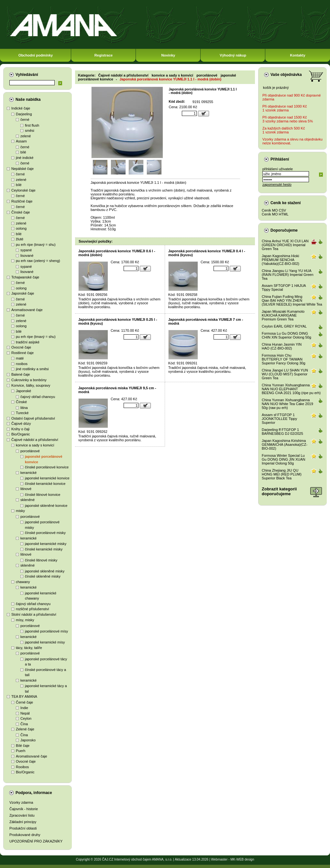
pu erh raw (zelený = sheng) (38, 261)
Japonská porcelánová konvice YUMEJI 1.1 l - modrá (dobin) (171, 79)
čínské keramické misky (44, 549)
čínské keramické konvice (45, 484)
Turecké (22, 413)
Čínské (21, 402)
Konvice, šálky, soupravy (31, 385)
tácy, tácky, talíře (29, 648)
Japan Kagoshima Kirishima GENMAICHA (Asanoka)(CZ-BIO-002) (285, 444)
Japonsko (28, 740)
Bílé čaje (23, 746)
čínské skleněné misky (43, 576)
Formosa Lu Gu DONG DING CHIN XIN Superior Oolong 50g (286, 335)
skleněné (27, 500)
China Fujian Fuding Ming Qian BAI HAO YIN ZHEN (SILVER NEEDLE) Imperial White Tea (292, 300)
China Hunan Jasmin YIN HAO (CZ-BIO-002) (282, 346)
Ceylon (26, 718)
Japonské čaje (23, 293)
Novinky (168, 55)
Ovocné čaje (21, 347)
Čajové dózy (21, 424)
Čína (24, 724)
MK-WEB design (242, 859)
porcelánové (30, 451)
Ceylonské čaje (23, 190)
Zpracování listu (22, 815)
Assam (21, 141)
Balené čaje (21, 374)
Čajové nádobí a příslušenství (35, 440)
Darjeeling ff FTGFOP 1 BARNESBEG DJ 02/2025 (282, 432)
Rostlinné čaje (22, 353)
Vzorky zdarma (21, 802)
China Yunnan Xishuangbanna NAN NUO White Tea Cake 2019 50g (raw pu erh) (287, 404)
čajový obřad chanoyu (38, 397)
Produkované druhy (25, 835)
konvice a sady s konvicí (35, 445)
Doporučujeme (284, 230)
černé (25, 120)
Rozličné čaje (22, 201)
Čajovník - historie (24, 809)
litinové (26, 489)
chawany (23, 582)
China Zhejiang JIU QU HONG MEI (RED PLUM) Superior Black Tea (282, 474)
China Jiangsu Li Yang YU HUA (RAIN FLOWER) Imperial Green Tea (288, 275)
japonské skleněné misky (45, 571)
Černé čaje (24, 702)
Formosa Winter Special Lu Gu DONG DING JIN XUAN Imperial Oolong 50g (283, 459)
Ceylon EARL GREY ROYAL (284, 326)
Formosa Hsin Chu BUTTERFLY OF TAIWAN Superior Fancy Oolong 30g (284, 359)
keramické (28, 473)
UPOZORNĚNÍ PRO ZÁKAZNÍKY (36, 841)
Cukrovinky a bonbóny (29, 380)
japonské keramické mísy (45, 642)
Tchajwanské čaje (25, 277)
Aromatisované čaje (27, 310)
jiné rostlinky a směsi (32, 369)
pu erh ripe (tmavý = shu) (36, 245)
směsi (30, 131)
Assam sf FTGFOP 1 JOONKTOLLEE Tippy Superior (279, 419)
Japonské (23, 391)
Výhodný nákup (233, 55)
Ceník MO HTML (275, 214)
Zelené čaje (25, 729)
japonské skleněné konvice (46, 506)
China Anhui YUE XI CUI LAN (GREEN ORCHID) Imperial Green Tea (285, 245)
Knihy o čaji (20, 429)
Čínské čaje (21, 212)
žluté (20, 239)
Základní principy (23, 822)
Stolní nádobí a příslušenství (34, 614)
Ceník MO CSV (274, 210)
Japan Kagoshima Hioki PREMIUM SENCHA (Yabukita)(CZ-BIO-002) (280, 260)
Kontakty (297, 55)
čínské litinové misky (41, 560)
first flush (32, 125)
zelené (26, 136)
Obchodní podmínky (36, 55)
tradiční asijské (28, 342)
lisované (27, 256)
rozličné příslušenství (33, 609)
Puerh (21, 751)
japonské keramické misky (46, 544)
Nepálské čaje (22, 169)
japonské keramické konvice (47, 478)
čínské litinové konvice (43, 495)
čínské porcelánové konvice (47, 467)
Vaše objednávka (286, 75)
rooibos (22, 364)
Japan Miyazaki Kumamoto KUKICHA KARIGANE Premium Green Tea (283, 315)
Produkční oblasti (23, 828)
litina (24, 408)
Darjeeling (24, 114)
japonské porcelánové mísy (46, 631)
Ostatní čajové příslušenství (33, 418)
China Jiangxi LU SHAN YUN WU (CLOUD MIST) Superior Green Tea (285, 374)
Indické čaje (21, 108)
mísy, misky (25, 620)
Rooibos (22, 767)
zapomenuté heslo (277, 184)
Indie (24, 708)
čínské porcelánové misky (45, 533)
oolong (21, 228)
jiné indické (25, 158)
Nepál (25, 713)
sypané (26, 250)
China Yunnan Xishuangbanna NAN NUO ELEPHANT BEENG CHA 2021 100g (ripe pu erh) (291, 389)
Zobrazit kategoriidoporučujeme (279, 491)
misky (20, 511)
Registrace (104, 55)
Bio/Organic (21, 434)
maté (20, 358)
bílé (23, 152)
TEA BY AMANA (24, 696)
